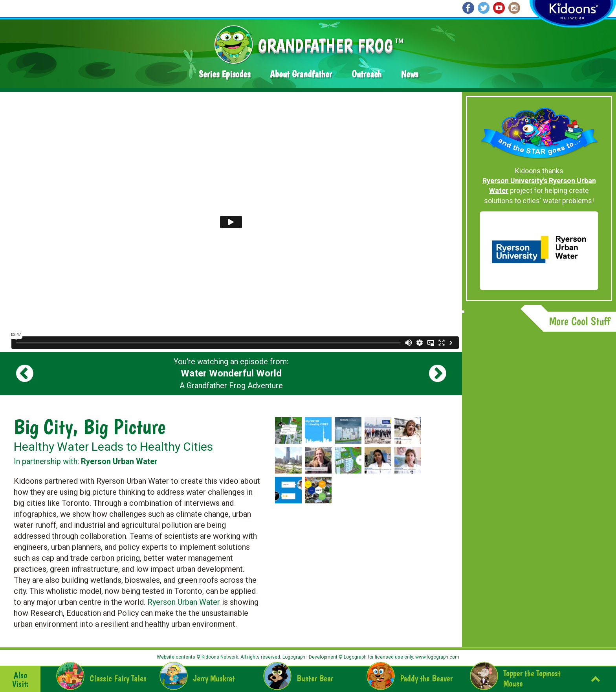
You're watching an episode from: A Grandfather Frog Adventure (231, 374)
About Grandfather (301, 74)
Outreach (367, 74)
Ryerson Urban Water (184, 602)
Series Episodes (225, 74)
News (410, 74)
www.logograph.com (437, 657)
